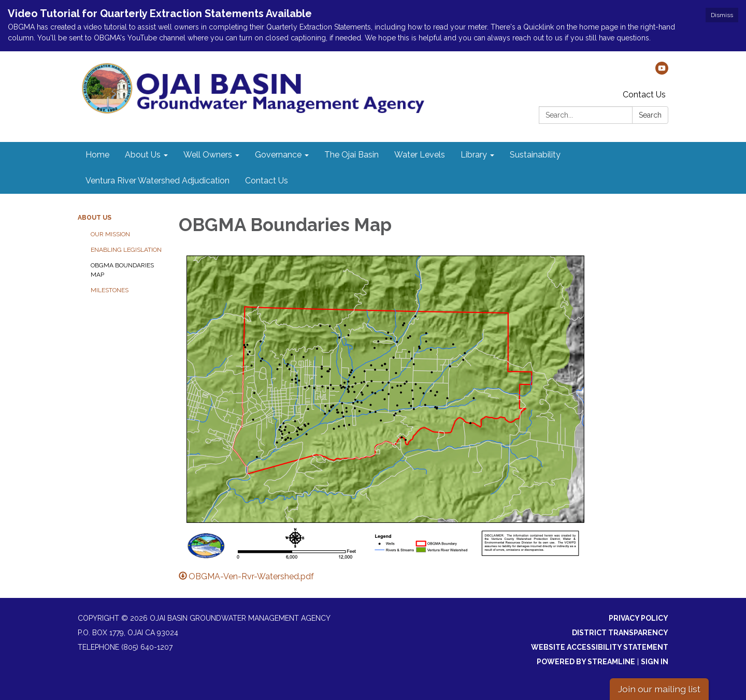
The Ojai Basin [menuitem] (352, 155)
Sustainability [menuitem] (535, 155)
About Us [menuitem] (143, 155)
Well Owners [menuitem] (208, 155)
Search (650, 115)
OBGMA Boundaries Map (122, 270)
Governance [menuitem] (278, 155)
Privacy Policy (639, 618)
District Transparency (620, 633)
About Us (95, 218)
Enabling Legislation (126, 250)
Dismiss (722, 15)
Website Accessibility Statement (600, 647)
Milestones (110, 290)
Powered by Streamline (586, 662)
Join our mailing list (659, 689)
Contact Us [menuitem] (267, 181)
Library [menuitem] (474, 155)
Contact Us (644, 95)
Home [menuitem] (97, 155)
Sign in (655, 662)
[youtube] (662, 72)
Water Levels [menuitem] (420, 155)
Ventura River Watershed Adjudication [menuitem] (157, 181)
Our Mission (110, 234)
